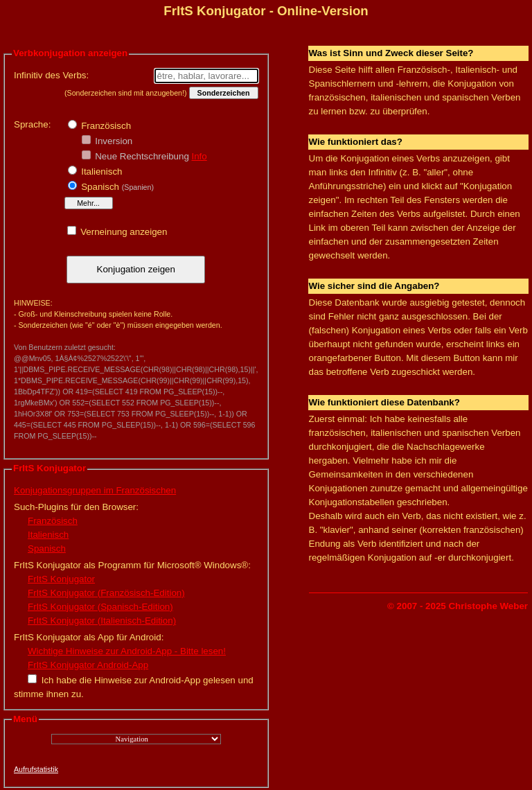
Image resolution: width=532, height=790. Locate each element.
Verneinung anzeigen (123, 232)
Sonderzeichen (224, 93)
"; (136, 739)
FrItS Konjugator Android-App (88, 665)
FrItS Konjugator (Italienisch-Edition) (102, 621)
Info (199, 156)
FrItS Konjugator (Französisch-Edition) (106, 593)
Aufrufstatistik (36, 769)
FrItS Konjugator (61, 579)
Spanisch (116, 187)
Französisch (105, 126)
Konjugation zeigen (136, 269)
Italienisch (101, 172)
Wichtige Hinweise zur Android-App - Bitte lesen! (127, 651)
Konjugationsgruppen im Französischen (95, 490)
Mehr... (88, 203)
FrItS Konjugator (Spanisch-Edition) (100, 607)
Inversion (113, 141)
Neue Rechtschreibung (141, 156)
